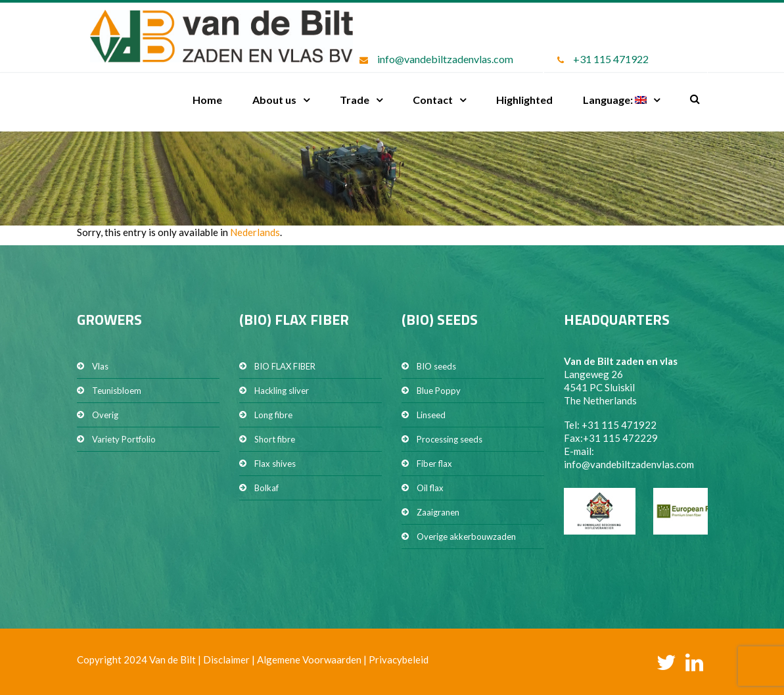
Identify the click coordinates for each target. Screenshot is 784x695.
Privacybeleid (399, 659)
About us (274, 100)
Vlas (100, 366)
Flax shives (275, 464)
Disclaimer (226, 659)
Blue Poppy (439, 391)
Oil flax (430, 488)
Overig (105, 415)
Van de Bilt (173, 659)
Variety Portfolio (124, 439)
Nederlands (255, 232)
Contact (433, 100)
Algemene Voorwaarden (309, 659)
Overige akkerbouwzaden (466, 537)
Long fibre (273, 415)
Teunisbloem (117, 391)
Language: (615, 100)
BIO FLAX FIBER (285, 366)
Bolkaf (266, 488)
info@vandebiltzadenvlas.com (445, 59)
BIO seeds (436, 366)
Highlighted (524, 100)
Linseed (431, 415)
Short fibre (275, 439)
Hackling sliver (282, 391)
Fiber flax (434, 464)
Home (207, 100)
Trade (355, 100)
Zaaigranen (438, 512)
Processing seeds (450, 439)
